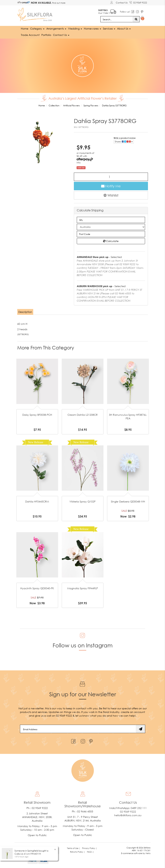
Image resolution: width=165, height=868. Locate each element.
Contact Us (122, 3)
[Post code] (111, 234)
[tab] (25, 312)
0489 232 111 (139, 808)
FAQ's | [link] (90, 852)
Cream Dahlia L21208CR (83, 415)
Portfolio (46, 35)
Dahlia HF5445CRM (37, 501)
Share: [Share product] (124, 142)
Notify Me (111, 186)
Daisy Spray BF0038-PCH (37, 415)
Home (25, 29)
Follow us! (125, 12)
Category (37, 29)
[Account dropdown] (112, 2)
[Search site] (136, 19)
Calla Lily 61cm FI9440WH (28, 854)
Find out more (58, 3)
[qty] (111, 220)
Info (79, 163)
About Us (124, 29)
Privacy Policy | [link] (90, 848)
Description (25, 312)
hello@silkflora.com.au (128, 815)
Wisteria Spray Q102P (82, 501)
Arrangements (56, 29)
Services (109, 29)
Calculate (111, 241)
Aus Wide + (107, 11)
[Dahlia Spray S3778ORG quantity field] (111, 177)
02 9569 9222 (138, 2)
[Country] (111, 227)
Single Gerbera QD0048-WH (128, 501)
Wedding (75, 29)
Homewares (92, 29)
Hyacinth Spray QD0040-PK (37, 588)
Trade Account (30, 35)
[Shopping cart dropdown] (142, 18)
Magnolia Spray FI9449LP (82, 588)
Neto (148, 853)
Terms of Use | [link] (74, 848)
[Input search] (117, 19)
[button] (111, 195)
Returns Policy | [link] (78, 852)
